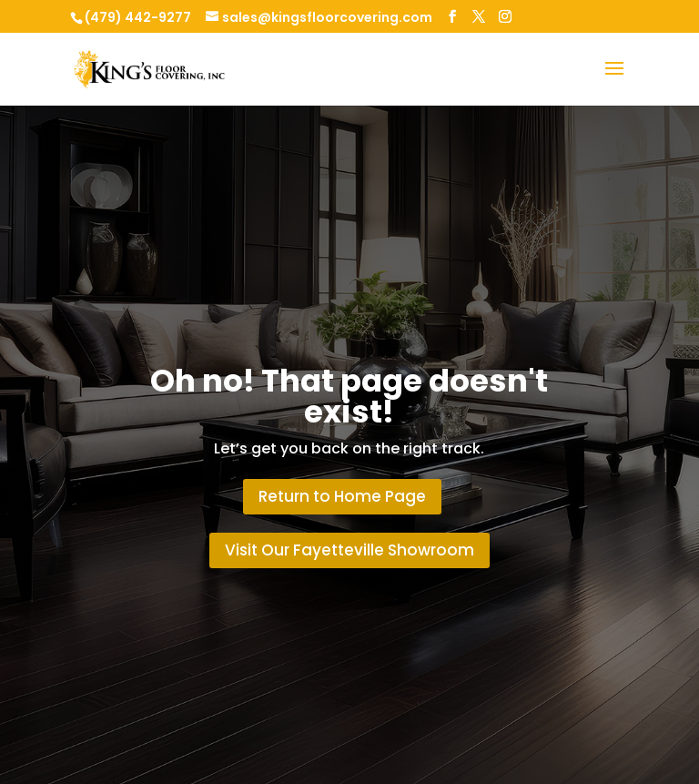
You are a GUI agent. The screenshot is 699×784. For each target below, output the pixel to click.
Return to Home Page (342, 496)
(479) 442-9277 (138, 17)
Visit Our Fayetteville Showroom (349, 550)
